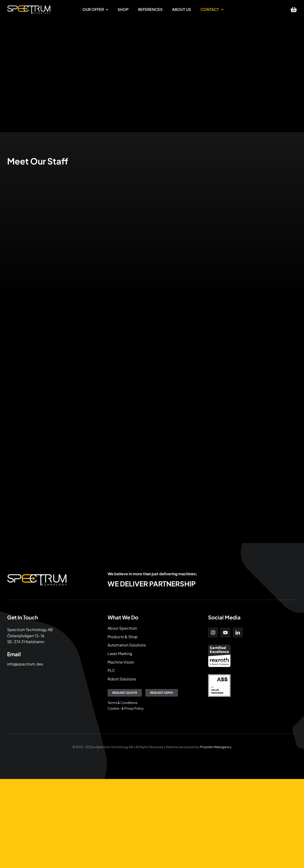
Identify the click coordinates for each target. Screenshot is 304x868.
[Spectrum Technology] (29, 7)
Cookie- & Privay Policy (126, 708)
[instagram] (213, 632)
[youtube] (225, 632)
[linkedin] (238, 632)
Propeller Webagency (216, 747)
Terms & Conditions (123, 703)
